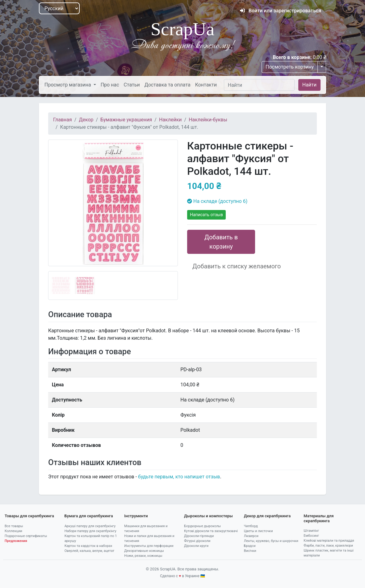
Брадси (250, 546)
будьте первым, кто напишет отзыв (179, 477)
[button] (58, 220)
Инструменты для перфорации (149, 546)
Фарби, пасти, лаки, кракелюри (328, 546)
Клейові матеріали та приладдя (329, 541)
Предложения (16, 541)
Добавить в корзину (221, 242)
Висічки (250, 551)
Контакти (206, 85)
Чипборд (251, 526)
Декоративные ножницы (144, 551)
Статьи (132, 85)
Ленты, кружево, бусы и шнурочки (271, 541)
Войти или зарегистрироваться (281, 11)
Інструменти (136, 516)
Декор (86, 120)
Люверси (251, 536)
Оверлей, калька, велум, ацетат (90, 551)
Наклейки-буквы (208, 120)
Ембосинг (311, 536)
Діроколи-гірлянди (199, 536)
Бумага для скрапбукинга (89, 516)
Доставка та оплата (168, 85)
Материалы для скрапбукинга (319, 518)
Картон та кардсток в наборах (88, 546)
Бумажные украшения (126, 120)
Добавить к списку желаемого (237, 266)
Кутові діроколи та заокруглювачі (211, 531)
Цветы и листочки (258, 531)
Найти (309, 85)
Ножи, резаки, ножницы (143, 556)
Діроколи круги (196, 546)
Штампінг (311, 531)
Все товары (14, 526)
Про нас (110, 85)
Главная (63, 120)
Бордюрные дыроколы (202, 526)
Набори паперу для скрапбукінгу (90, 531)
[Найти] (259, 85)
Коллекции (13, 531)
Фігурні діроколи (197, 541)
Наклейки (170, 120)
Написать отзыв (206, 215)
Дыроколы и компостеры (208, 516)
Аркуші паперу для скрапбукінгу (90, 526)
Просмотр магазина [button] (68, 85)
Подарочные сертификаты (26, 536)
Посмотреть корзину (290, 67)
